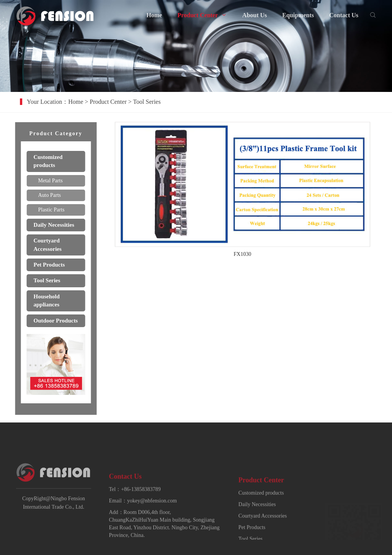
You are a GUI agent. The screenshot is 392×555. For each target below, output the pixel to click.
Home (84, 102)
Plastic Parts (49, 210)
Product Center (117, 102)
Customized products (261, 509)
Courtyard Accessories (263, 532)
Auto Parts (47, 195)
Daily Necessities (257, 520)
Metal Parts (48, 181)
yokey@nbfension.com (152, 515)
